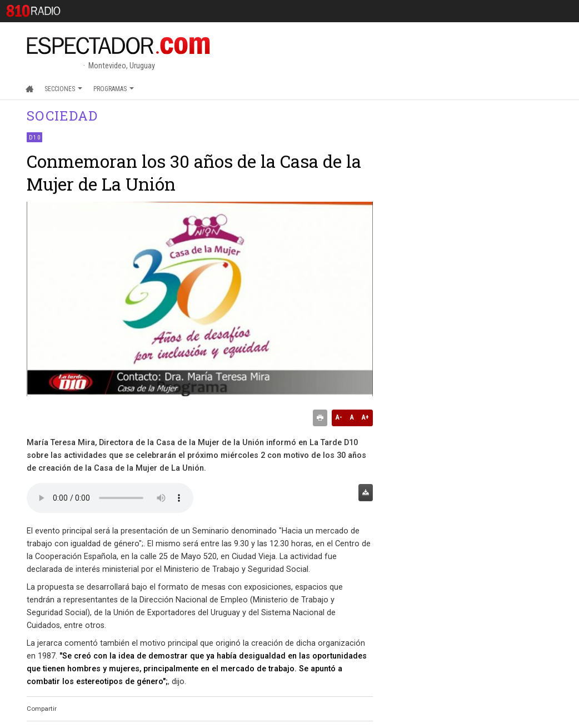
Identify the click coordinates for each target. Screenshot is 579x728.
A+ (365, 417)
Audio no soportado (110, 498)
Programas (114, 89)
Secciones (63, 89)
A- (339, 417)
